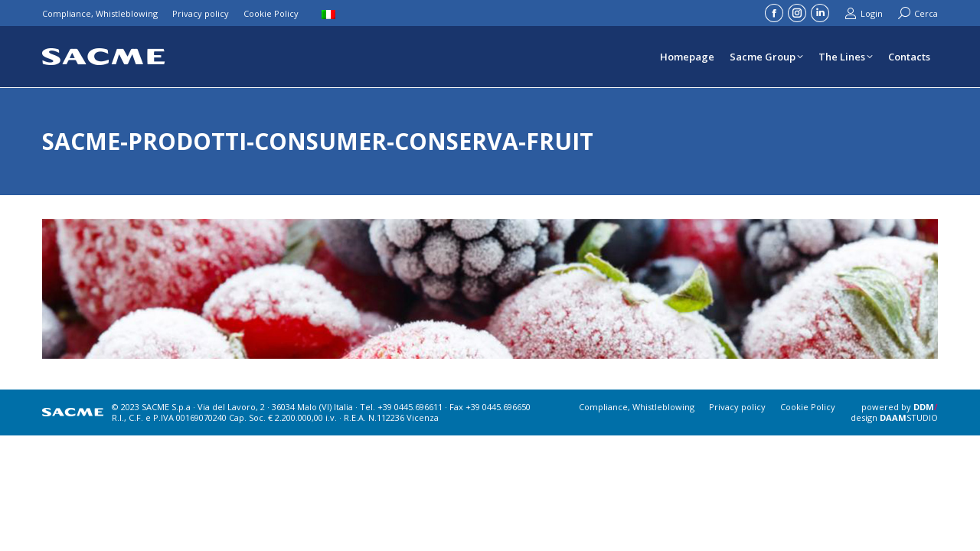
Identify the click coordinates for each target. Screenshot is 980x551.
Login (864, 13)
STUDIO (909, 417)
